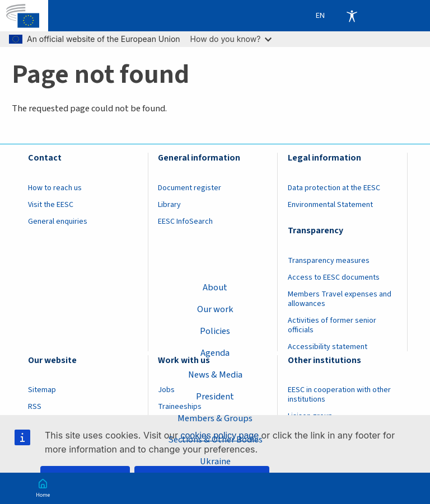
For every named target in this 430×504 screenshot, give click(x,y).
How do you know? (231, 39)
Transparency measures (329, 261)
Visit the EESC (51, 205)
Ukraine (215, 461)
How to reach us (55, 188)
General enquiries (58, 222)
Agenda (215, 353)
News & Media (215, 375)
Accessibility (352, 16)
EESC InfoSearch (185, 222)
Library (169, 205)
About (215, 288)
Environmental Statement (330, 205)
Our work (215, 309)
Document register (190, 188)
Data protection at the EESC (334, 188)
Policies (215, 331)
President (215, 397)
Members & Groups (215, 418)
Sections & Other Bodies (215, 440)
